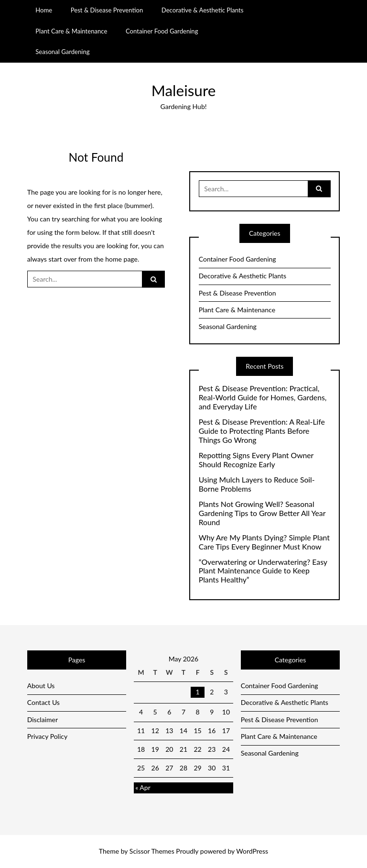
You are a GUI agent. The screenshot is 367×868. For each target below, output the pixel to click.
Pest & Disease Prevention (107, 10)
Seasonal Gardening (62, 52)
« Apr (143, 787)
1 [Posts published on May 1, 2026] (198, 692)
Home (44, 10)
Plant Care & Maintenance (71, 31)
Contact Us (43, 702)
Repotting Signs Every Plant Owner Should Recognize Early (256, 460)
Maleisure (184, 90)
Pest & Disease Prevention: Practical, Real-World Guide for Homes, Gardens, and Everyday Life (263, 397)
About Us (41, 686)
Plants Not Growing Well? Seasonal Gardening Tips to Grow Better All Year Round (262, 513)
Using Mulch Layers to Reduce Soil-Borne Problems (257, 484)
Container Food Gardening (162, 31)
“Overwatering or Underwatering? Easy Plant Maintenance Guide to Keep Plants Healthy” (263, 571)
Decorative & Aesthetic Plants (203, 10)
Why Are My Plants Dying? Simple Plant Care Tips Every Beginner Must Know (264, 542)
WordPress (252, 851)
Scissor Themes (152, 851)
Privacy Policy (47, 736)
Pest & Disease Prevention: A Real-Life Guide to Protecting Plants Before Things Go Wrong (262, 431)
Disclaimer (43, 720)
